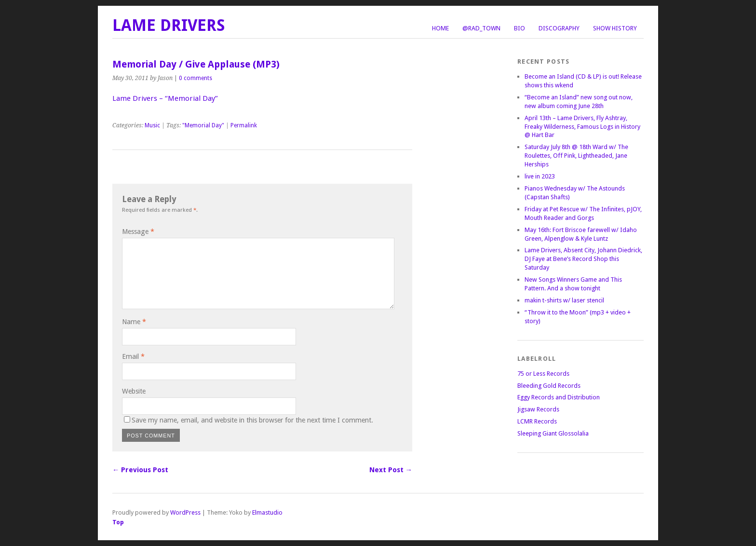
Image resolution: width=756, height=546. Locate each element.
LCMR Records (537, 421)
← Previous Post (140, 470)
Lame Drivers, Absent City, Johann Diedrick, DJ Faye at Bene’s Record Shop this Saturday (583, 259)
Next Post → (391, 470)
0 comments (196, 78)
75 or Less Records (543, 374)
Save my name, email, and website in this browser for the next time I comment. (252, 420)
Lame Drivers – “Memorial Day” (165, 98)
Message (138, 232)
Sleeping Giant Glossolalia (553, 433)
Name (134, 322)
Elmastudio (267, 512)
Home (440, 28)
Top (118, 522)
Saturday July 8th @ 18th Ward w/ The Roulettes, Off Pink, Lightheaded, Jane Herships (576, 156)
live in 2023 (540, 176)
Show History (615, 28)
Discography (559, 28)
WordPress (185, 512)
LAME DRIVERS (169, 25)
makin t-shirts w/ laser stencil (564, 300)
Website (134, 391)
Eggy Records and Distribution (559, 397)
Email (133, 356)
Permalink (244, 125)
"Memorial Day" (203, 125)
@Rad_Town (481, 28)
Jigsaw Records (538, 409)
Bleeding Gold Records (549, 386)
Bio (520, 28)
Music (152, 125)
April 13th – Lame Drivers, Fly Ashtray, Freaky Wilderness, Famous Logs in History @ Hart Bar (582, 127)
